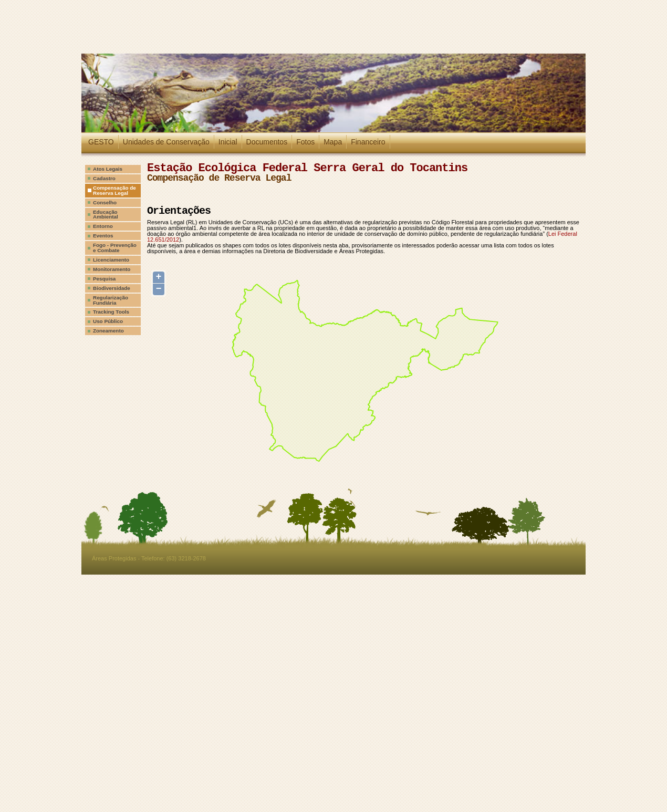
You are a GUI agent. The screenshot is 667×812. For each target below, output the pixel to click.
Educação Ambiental (106, 215)
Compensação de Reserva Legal (114, 190)
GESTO (101, 142)
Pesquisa (104, 279)
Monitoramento (112, 269)
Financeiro (368, 142)
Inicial (228, 142)
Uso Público (108, 321)
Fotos (305, 142)
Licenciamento (111, 260)
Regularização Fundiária (111, 300)
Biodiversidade (112, 288)
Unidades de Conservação (166, 142)
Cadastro (104, 178)
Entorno (103, 226)
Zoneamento (108, 331)
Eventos (103, 236)
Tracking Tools (111, 312)
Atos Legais (108, 169)
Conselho (105, 202)
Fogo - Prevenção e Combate (115, 248)
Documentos (267, 142)
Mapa (333, 142)
